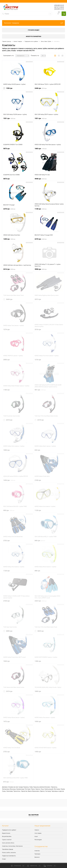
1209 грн (9, 239)
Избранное (34, 866)
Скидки (4, 859)
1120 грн (38, 510)
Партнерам (37, 854)
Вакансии (37, 857)
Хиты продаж (38, 833)
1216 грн (38, 360)
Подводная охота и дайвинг (9, 830)
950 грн (9, 510)
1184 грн (6, 390)
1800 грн (38, 691)
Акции (36, 836)
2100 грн (38, 480)
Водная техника (6, 833)
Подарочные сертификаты (9, 856)
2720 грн (6, 601)
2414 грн (9, 269)
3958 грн (41, 269)
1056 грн (38, 721)
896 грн (37, 571)
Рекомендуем (38, 840)
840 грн (40, 540)
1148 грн (41, 209)
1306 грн (38, 661)
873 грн (9, 782)
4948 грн (41, 179)
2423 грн (41, 601)
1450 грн (38, 752)
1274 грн (6, 329)
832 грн (37, 450)
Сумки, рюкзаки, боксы (8, 843)
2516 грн (38, 329)
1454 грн (9, 480)
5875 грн (6, 149)
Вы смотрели (34, 815)
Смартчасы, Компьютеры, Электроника (12, 846)
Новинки (37, 830)
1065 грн (41, 149)
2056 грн (6, 360)
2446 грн (41, 88)
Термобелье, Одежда (8, 849)
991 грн (40, 390)
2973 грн (38, 299)
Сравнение (18, 866)
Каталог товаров (33, 23)
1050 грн (6, 450)
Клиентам (37, 851)
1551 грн (9, 118)
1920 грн (6, 661)
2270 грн (9, 209)
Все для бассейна (7, 836)
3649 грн (8, 299)
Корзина (50, 866)
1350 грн (8, 88)
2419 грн (8, 420)
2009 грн (8, 631)
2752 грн (6, 540)
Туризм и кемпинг (7, 840)
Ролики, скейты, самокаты (9, 853)
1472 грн (6, 721)
